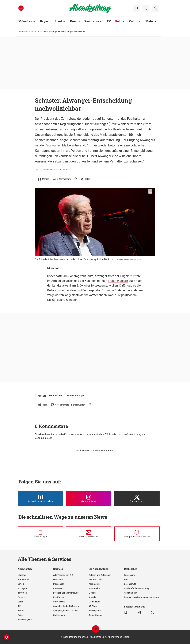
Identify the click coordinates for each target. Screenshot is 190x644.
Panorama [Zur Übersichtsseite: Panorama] (92, 21)
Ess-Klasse (58, 597)
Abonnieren (94, 584)
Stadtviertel (23, 579)
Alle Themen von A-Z (63, 575)
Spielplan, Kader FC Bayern (66, 606)
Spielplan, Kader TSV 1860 (66, 611)
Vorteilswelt (59, 602)
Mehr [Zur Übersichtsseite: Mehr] (149, 21)
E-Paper (92, 593)
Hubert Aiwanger (76, 396)
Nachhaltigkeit (25, 620)
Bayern (21, 584)
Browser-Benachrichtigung (66, 593)
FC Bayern (23, 588)
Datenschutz (130, 584)
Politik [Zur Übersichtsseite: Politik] (120, 21)
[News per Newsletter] (89, 534)
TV (19, 606)
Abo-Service (94, 588)
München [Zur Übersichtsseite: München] (25, 21)
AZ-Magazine (95, 611)
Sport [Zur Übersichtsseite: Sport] (58, 21)
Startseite (24, 32)
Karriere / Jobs (96, 579)
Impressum (129, 575)
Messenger (59, 584)
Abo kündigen (131, 593)
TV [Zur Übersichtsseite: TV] (109, 21)
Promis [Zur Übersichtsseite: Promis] (75, 21)
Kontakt (92, 597)
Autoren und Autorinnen (100, 575)
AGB (126, 579)
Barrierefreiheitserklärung (136, 588)
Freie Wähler (56, 396)
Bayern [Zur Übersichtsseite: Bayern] (45, 21)
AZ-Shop (93, 606)
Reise (20, 615)
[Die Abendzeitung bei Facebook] (40, 499)
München (22, 575)
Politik (34, 32)
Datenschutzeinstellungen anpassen (141, 597)
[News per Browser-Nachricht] (137, 534)
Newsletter (58, 579)
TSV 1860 (22, 593)
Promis (21, 597)
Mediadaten (94, 602)
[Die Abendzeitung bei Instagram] (89, 499)
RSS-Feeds (58, 588)
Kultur (21, 611)
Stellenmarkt (59, 615)
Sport (20, 602)
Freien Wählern (118, 281)
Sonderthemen (96, 615)
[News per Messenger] (40, 534)
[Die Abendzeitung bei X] (137, 499)
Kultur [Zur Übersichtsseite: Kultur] (133, 21)
